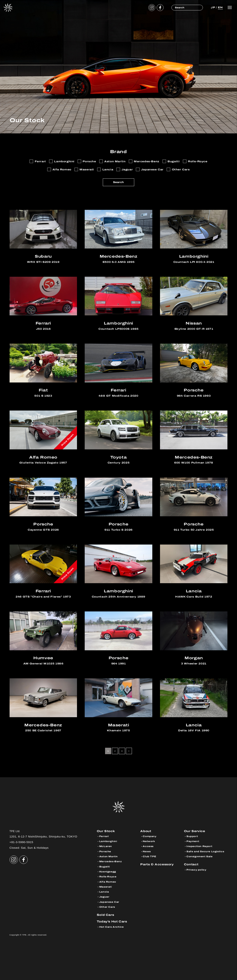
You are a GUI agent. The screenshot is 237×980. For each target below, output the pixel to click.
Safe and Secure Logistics (205, 851)
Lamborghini (108, 841)
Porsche (105, 851)
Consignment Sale (200, 856)
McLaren (106, 846)
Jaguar (104, 897)
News (147, 851)
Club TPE (149, 856)
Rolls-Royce (108, 877)
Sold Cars (105, 915)
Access (148, 846)
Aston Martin (109, 856)
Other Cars (107, 907)
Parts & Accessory (157, 864)
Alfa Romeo (108, 882)
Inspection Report (199, 846)
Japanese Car (109, 902)
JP (213, 7)
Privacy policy (196, 870)
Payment (193, 841)
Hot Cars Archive (112, 927)
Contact (191, 864)
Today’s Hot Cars (112, 922)
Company (150, 836)
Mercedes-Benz (111, 861)
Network (149, 841)
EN (220, 7)
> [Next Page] (129, 751)
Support (192, 836)
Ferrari (104, 836)
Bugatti (105, 867)
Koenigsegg (108, 872)
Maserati (106, 887)
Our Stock (106, 831)
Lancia (104, 892)
